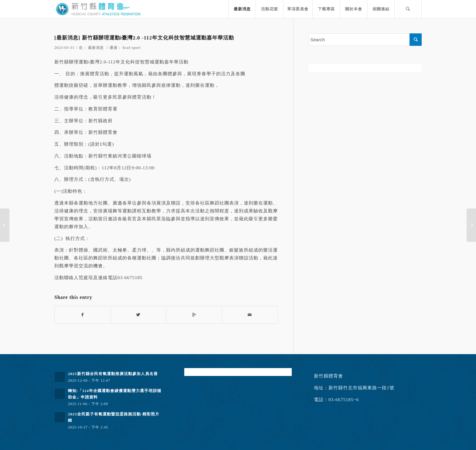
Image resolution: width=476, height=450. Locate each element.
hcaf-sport (132, 48)
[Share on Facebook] (83, 315)
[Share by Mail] (250, 315)
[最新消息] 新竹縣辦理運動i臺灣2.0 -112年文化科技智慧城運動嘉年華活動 (144, 38)
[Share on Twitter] (139, 315)
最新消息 (96, 48)
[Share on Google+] (194, 315)
